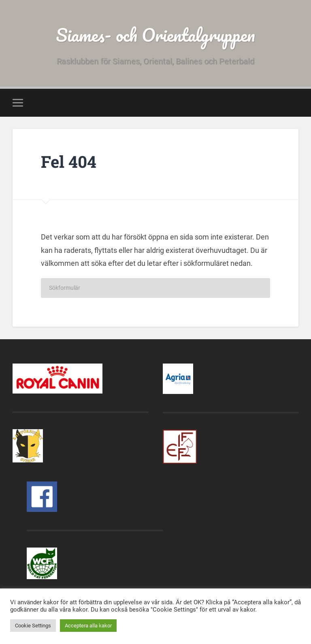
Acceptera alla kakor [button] (88, 626)
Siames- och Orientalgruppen (155, 35)
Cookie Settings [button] (33, 626)
